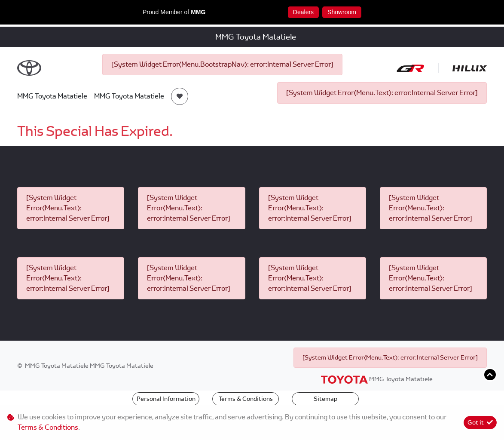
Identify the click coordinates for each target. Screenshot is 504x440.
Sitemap (325, 399)
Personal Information (166, 399)
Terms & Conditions (246, 399)
